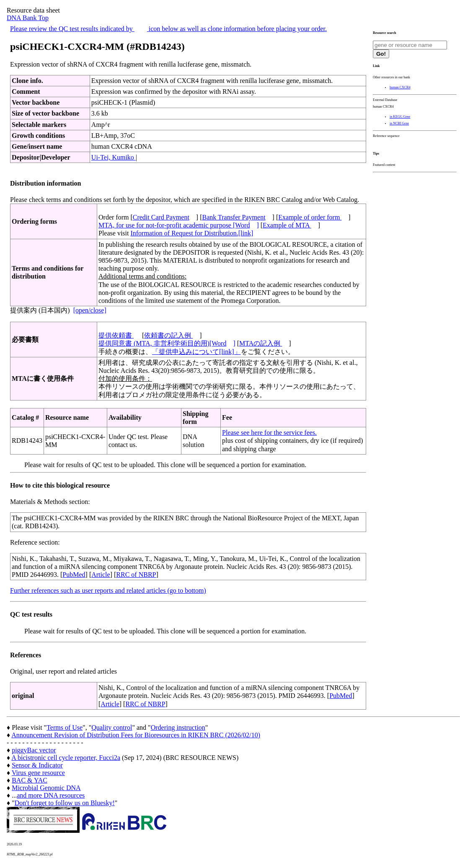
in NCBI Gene (399, 123)
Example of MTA (287, 225)
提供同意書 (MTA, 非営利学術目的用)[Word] (167, 343)
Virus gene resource (38, 773)
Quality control (112, 727)
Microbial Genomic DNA (46, 788)
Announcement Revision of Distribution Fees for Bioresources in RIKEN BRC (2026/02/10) (136, 735)
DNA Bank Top (28, 18)
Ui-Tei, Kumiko (114, 157)
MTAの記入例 (261, 343)
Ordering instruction (178, 727)
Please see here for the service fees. (269, 433)
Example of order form (310, 217)
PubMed (74, 575)
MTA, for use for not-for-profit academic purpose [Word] (179, 225)
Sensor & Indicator (37, 765)
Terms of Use (65, 727)
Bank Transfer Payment (234, 217)
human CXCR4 (400, 87)
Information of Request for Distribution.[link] (192, 233)
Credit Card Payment (161, 217)
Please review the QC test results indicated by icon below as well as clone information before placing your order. (168, 29)
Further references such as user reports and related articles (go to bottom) (108, 590)
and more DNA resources (51, 795)
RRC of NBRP (136, 575)
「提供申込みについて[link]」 (196, 352)
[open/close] (90, 310)
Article (101, 575)
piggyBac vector (34, 750)
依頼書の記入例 (168, 335)
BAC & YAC (30, 780)
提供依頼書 (116, 335)
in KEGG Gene (400, 117)
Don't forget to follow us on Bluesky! (65, 803)
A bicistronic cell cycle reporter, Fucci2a (66, 758)
